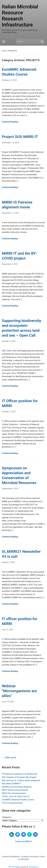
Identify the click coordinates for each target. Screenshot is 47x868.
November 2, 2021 (10, 264)
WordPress (16, 857)
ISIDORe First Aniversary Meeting (17, 787)
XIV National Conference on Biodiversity (20, 774)
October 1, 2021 (9, 412)
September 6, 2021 (10, 489)
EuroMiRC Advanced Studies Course (18, 800)
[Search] (28, 41)
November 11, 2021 (11, 213)
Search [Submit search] (42, 41)
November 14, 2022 (11, 143)
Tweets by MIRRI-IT (23, 841)
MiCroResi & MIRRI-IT (11, 784)
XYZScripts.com (34, 867)
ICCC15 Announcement (12, 803)
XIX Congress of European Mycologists (19, 777)
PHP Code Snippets (14, 867)
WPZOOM (25, 859)
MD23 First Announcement (14, 793)
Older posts (9, 757)
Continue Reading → (11, 122)
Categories (7, 817)
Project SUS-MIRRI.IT (20, 137)
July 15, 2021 (8, 630)
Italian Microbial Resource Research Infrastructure (20, 16)
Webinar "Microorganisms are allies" (19, 691)
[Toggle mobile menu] (4, 42)
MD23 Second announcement (15, 790)
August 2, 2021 (9, 562)
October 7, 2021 (9, 341)
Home (4, 51)
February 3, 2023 (9, 80)
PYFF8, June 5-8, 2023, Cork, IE (16, 797)
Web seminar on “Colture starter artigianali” (21, 780)
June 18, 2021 (8, 702)
